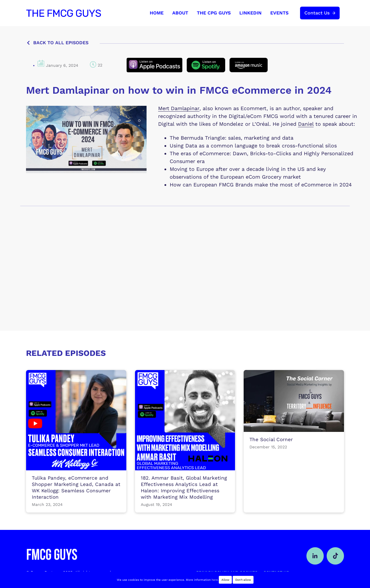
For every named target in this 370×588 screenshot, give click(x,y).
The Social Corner (271, 439)
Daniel (306, 124)
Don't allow (243, 580)
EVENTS (279, 13)
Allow (225, 580)
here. (215, 580)
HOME (157, 13)
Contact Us (317, 13)
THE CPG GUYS (214, 13)
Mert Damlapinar (179, 108)
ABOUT (180, 13)
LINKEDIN (250, 13)
